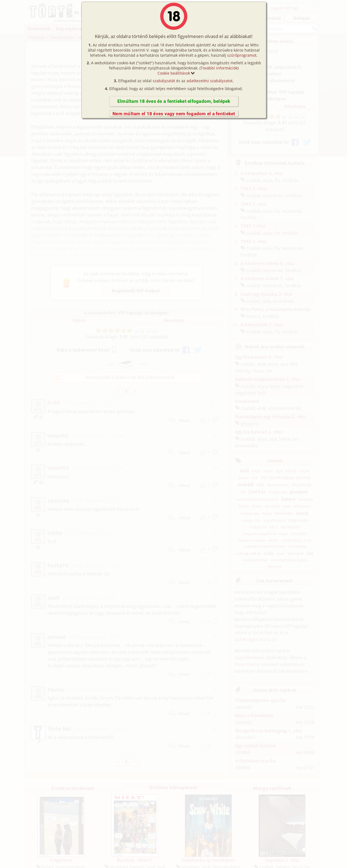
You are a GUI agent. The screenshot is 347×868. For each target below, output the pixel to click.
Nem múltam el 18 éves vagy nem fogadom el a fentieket (174, 114)
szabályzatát (164, 81)
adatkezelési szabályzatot (210, 81)
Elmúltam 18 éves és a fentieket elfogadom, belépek (174, 101)
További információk (219, 68)
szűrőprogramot (242, 55)
